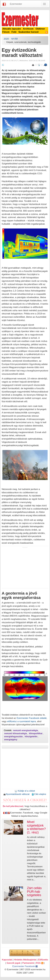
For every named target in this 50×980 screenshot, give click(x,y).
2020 (6, 39)
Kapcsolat (7, 960)
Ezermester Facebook (25, 966)
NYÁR (15, 39)
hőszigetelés (31, 736)
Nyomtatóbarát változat (16, 794)
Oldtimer (40, 29)
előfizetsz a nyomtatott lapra (21, 721)
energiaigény (11, 740)
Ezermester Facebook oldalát (31, 718)
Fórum (6, 32)
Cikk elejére (39, 794)
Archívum (28, 29)
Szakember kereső (29, 32)
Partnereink (28, 963)
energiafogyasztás (14, 736)
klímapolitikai (36, 733)
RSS (40, 963)
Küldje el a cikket (25, 791)
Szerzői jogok (14, 963)
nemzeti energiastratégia (25, 730)
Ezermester (16, 4)
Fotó (14, 32)
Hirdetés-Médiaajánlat (25, 960)
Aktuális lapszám (12, 29)
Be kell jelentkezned (13, 806)
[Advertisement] (25, 568)
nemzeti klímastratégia (16, 733)
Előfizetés (43, 960)
